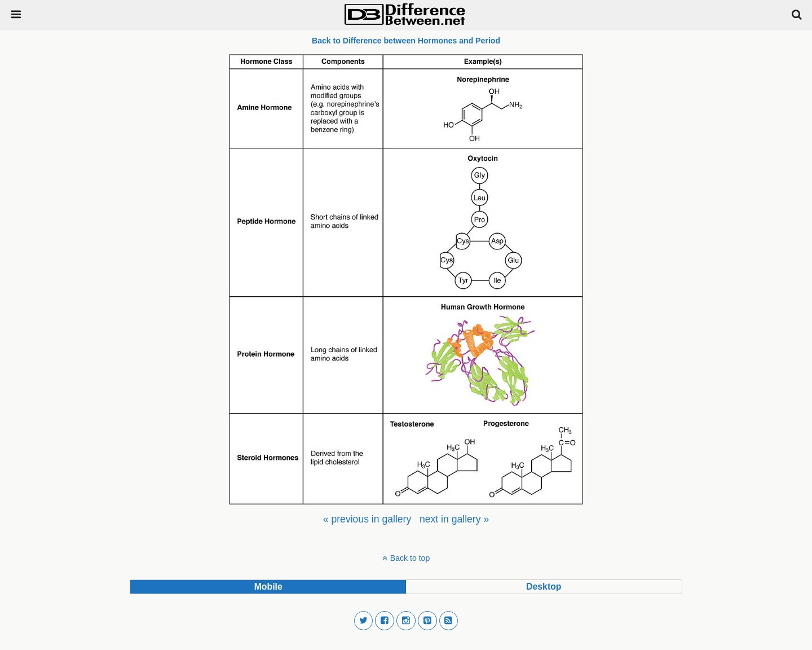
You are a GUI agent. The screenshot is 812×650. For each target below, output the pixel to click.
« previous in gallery (367, 519)
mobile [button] (268, 587)
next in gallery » (454, 519)
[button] (364, 621)
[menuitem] (367, 519)
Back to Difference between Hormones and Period (406, 41)
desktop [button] (544, 587)
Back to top (410, 558)
